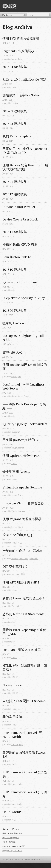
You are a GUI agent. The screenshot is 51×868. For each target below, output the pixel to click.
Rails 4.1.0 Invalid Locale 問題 (24, 79)
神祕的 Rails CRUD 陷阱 (20, 244)
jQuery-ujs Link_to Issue (20, 282)
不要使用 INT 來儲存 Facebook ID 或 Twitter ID (25, 151)
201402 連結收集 (15, 124)
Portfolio (24, 559)
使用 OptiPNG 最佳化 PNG (21, 456)
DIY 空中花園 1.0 (15, 566)
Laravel (15, 744)
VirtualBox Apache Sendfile (22, 487)
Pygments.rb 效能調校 (18, 51)
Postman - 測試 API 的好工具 (23, 650)
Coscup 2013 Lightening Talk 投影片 (24, 338)
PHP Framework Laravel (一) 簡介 (25, 794)
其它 (20, 543)
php (20, 590)
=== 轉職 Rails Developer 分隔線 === (24, 406)
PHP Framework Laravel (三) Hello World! (23, 735)
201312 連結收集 (15, 194)
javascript (16, 432)
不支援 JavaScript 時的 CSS (22, 440)
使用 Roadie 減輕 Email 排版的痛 (25, 367)
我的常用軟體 (12, 717)
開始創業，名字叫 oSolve (21, 95)
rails (13, 290)
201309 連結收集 (15, 311)
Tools (27, 396)
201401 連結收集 (15, 182)
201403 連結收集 (15, 111)
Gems (14, 59)
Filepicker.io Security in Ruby (24, 298)
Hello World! (12, 812)
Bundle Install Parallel (19, 207)
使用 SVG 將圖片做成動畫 (21, 38)
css (13, 448)
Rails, (20, 59)
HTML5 (15, 559)
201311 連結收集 (15, 232)
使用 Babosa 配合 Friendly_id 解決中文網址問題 (25, 167)
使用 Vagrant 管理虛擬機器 (22, 519)
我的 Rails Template (17, 136)
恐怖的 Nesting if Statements (23, 614)
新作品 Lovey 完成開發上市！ (24, 598)
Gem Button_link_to (17, 257)
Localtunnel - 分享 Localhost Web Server (24, 386)
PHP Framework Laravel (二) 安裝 (25, 774)
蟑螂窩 (10, 6)
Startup (15, 103)
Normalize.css (13, 685)
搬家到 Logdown (14, 323)
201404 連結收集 (15, 67)
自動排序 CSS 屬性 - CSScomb (24, 701)
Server (20, 396)
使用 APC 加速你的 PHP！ (21, 582)
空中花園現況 (12, 352)
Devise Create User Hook (20, 219)
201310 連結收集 (15, 270)
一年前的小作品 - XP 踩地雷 (23, 551)
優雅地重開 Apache (16, 471)
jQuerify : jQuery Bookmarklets (25, 424)
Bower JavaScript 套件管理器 (23, 503)
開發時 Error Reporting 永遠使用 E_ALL (24, 632)
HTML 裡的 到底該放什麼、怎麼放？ (25, 667)
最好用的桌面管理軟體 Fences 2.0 (24, 754)
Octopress (36, 859)
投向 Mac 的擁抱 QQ (17, 535)
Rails (14, 87)
